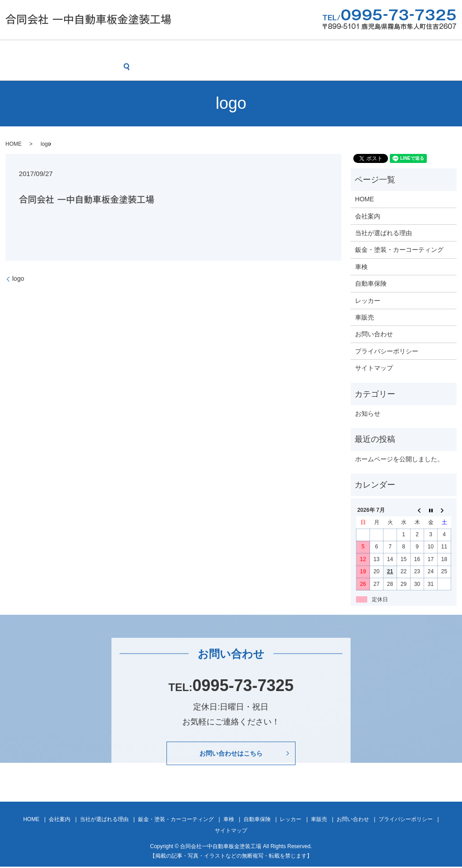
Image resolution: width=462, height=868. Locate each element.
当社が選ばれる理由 (111, 51)
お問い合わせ (426, 51)
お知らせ (368, 413)
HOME (17, 51)
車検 (264, 51)
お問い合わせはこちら (231, 754)
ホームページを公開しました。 (399, 458)
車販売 (382, 51)
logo (18, 278)
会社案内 (54, 51)
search (14, 67)
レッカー (345, 51)
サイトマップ (374, 367)
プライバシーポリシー (387, 350)
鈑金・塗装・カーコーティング (199, 51)
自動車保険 (301, 51)
